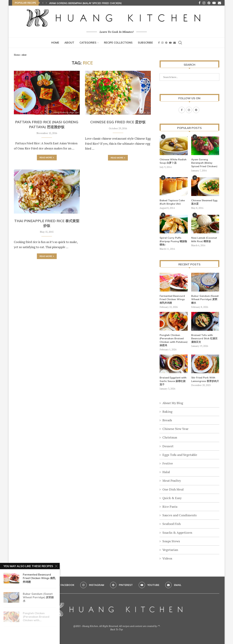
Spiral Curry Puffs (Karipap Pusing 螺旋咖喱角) (173, 241)
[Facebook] (199, 3)
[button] (43, 3)
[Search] (180, 43)
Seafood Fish (172, 524)
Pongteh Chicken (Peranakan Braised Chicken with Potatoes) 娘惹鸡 (174, 340)
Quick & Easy (172, 498)
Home (55, 43)
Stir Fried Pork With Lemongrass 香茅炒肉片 (205, 379)
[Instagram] (204, 3)
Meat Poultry (172, 480)
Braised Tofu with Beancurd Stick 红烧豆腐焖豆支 (204, 338)
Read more (47, 157)
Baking (167, 411)
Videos (167, 558)
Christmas (170, 437)
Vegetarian (170, 550)
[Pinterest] (209, 3)
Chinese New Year (175, 429)
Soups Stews (171, 541)
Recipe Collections (118, 43)
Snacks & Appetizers (177, 532)
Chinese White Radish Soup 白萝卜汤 (173, 161)
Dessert (168, 446)
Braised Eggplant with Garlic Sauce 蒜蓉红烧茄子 (173, 381)
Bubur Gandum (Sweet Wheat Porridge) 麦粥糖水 (205, 299)
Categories (88, 43)
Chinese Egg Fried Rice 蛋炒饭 (118, 122)
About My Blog (173, 403)
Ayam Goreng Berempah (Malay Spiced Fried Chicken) (85, 3)
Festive (168, 463)
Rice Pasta (170, 506)
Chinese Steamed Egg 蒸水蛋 (204, 202)
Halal (166, 472)
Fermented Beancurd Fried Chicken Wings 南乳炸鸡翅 (172, 299)
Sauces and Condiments (180, 515)
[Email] (219, 3)
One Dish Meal (173, 489)
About (69, 43)
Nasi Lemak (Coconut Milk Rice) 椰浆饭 (204, 239)
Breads (167, 420)
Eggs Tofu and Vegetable (180, 455)
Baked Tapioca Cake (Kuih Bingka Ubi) (172, 202)
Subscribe (145, 43)
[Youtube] (214, 3)
